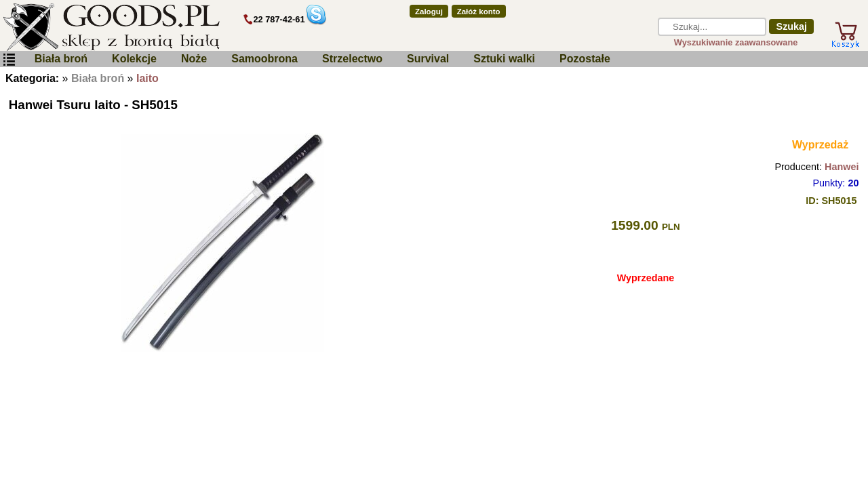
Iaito (147, 78)
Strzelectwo (352, 59)
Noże (194, 59)
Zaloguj (429, 12)
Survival (428, 59)
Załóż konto (479, 12)
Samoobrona (264, 59)
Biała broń (61, 59)
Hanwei (842, 167)
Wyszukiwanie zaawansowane (736, 42)
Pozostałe (585, 59)
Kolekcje (134, 59)
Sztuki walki (504, 59)
